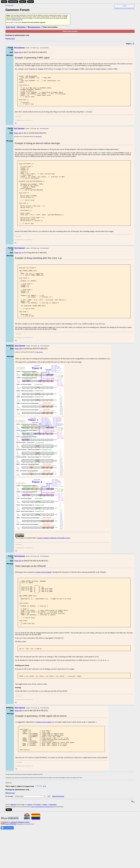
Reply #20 (18, 750)
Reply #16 (18, 139)
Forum (31, 2)
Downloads (13, 2)
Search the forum (58, 840)
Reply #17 (18, 271)
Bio (38, 48)
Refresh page (10, 39)
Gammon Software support (20, 866)
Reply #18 (18, 378)
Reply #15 (18, 52)
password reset (16, 20)
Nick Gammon (39, 143)
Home (4, 2)
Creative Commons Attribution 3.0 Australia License (53, 567)
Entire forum (10, 27)
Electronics (21, 27)
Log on (124, 6)
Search (23, 2)
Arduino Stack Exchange (44, 601)
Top (16, 129)
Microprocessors (34, 27)
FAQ (133, 8)
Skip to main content (9, 5)
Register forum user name (121, 8)
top (133, 846)
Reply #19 (18, 590)
